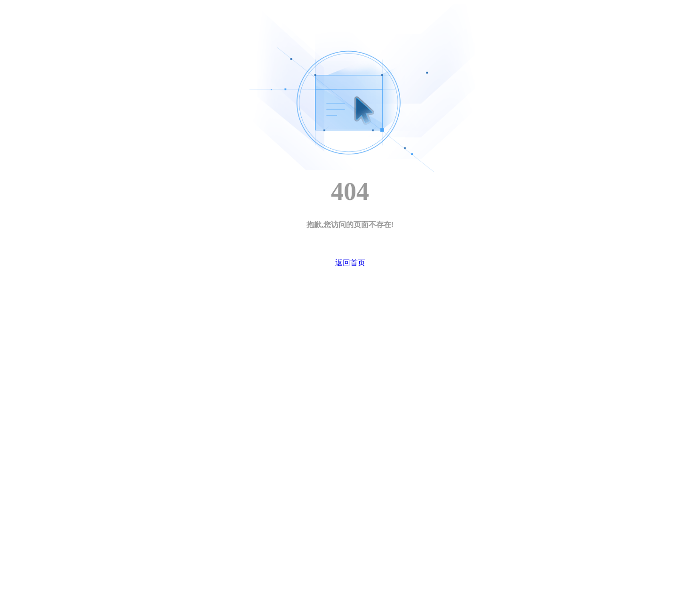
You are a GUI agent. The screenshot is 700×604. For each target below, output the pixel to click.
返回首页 (350, 263)
